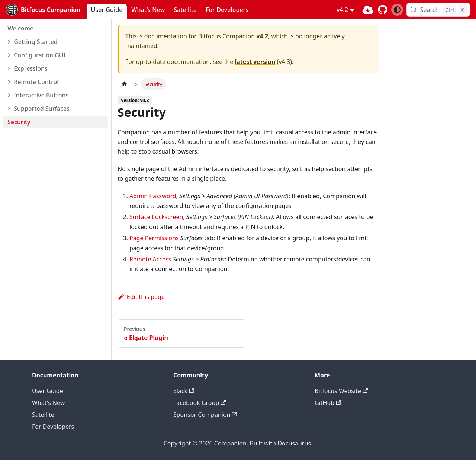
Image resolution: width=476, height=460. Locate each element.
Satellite (186, 10)
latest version (255, 62)
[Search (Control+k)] (438, 10)
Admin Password (153, 196)
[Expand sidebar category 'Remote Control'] (8, 82)
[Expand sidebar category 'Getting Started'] (8, 42)
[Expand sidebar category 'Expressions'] (8, 68)
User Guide (107, 10)
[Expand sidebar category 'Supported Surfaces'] (8, 109)
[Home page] (125, 84)
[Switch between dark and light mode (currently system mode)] (397, 10)
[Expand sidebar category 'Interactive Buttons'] (8, 95)
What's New (148, 10)
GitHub (328, 403)
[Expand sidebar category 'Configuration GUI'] (8, 55)
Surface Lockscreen (156, 217)
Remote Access (150, 259)
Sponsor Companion (205, 415)
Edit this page (141, 297)
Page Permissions (154, 238)
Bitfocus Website (341, 391)
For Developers (227, 10)
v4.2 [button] (342, 10)
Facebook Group (200, 403)
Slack (184, 391)
